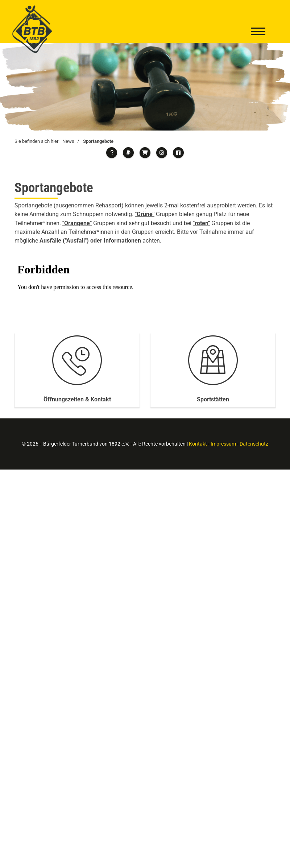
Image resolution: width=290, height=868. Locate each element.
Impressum (223, 444)
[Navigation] (258, 32)
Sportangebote (98, 141)
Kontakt (198, 444)
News (68, 141)
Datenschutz (254, 444)
